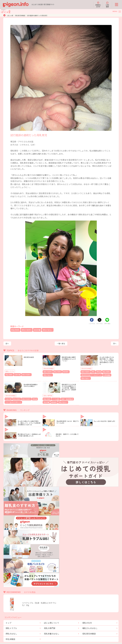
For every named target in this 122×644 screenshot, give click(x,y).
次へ (115, 343)
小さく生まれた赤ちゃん (12, 398)
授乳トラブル (10, 371)
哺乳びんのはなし (90, 624)
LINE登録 (107, 5)
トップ (8, 618)
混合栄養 (40, 330)
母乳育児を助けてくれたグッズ (90, 375)
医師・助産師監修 (64, 395)
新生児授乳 (16, 330)
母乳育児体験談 (20, 15)
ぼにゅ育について (52, 618)
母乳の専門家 (48, 392)
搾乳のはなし (11, 629)
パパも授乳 (54, 395)
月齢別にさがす (98, 5)
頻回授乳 (63, 372)
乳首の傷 (16, 374)
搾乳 (92, 372)
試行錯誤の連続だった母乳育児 (37, 15)
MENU (115, 11)
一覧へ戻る (61, 343)
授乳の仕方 (87, 618)
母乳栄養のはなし (52, 629)
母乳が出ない (52, 330)
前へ (7, 343)
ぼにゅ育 (10, 15)
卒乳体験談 (10, 635)
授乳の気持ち (29, 330)
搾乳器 (97, 372)
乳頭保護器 (103, 375)
